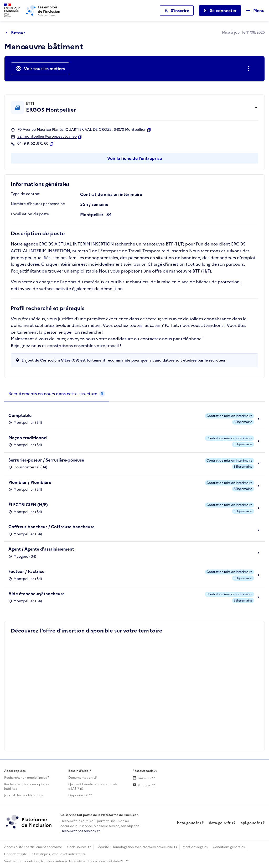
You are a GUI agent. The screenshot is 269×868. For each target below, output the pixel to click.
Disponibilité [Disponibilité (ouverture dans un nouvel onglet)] (78, 795)
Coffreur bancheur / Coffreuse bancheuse (51, 527)
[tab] (57, 394)
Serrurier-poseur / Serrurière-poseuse (46, 460)
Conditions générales (229, 847)
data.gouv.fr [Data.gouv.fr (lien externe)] (220, 823)
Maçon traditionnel (28, 438)
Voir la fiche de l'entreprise (134, 158)
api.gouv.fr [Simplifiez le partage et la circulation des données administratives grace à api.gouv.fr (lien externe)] (250, 823)
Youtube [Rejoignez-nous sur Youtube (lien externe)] (141, 785)
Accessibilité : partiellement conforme (33, 847)
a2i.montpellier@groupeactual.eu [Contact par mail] (47, 137)
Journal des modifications (24, 795)
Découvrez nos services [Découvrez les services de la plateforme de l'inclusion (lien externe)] (78, 831)
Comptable (20, 415)
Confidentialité (16, 854)
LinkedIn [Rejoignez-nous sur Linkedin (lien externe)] (141, 778)
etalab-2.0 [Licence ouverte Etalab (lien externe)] (117, 861)
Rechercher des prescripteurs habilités (27, 786)
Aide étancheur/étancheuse (37, 594)
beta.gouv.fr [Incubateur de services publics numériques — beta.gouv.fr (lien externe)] (188, 823)
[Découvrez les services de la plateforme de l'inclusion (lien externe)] (29, 821)
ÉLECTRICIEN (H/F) (28, 505)
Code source (77, 847)
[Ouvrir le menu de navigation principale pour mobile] (253, 11)
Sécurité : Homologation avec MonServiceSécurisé (135, 847)
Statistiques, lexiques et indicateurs (59, 854)
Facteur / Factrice (26, 571)
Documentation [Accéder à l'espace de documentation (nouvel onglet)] (80, 778)
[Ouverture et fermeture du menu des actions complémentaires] (249, 69)
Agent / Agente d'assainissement (41, 549)
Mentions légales (195, 847)
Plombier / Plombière (30, 482)
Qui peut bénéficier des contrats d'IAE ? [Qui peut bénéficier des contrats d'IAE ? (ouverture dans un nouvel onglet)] (93, 786)
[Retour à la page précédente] (17, 33)
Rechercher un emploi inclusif (27, 778)
